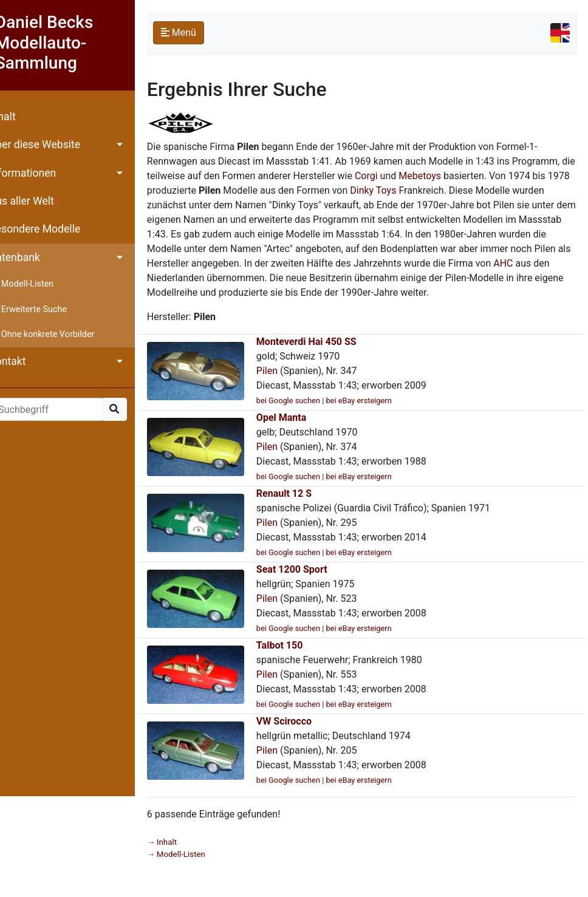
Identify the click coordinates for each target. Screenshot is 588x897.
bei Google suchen (305, 415)
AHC (314, 278)
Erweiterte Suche (51, 309)
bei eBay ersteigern (376, 415)
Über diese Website (52, 145)
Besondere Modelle (52, 229)
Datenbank (32, 258)
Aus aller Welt (39, 201)
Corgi (449, 176)
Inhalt (19, 117)
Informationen (39, 173)
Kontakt (25, 361)
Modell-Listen (44, 284)
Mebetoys (502, 176)
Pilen (284, 385)
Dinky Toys (473, 190)
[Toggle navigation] (560, 33)
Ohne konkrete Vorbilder (65, 334)
